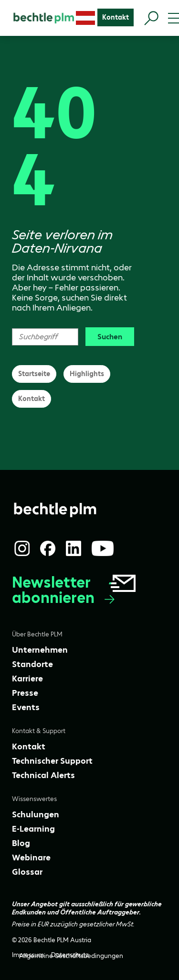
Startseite (34, 374)
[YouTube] (103, 548)
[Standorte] (32, 664)
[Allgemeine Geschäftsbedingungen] (71, 956)
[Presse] (25, 693)
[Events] (26, 707)
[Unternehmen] (40, 650)
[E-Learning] (33, 829)
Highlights (87, 374)
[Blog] (21, 843)
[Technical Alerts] (43, 775)
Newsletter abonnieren (75, 590)
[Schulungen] (36, 814)
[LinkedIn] (74, 548)
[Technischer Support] (52, 761)
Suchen (110, 337)
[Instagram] (22, 548)
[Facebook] (48, 548)
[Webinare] (31, 857)
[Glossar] (27, 872)
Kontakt (32, 399)
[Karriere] (27, 679)
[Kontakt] (116, 17)
